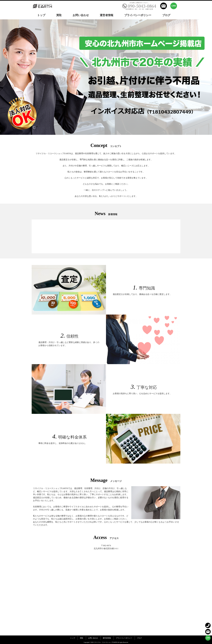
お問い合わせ (93, 638)
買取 (82, 638)
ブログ (139, 638)
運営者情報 (107, 638)
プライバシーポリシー (124, 638)
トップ (73, 638)
